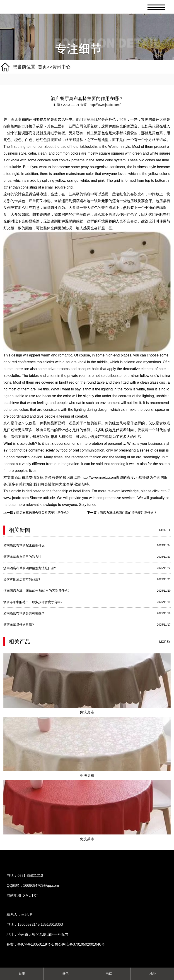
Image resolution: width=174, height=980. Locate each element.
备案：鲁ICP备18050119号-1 (31, 944)
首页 (42, 67)
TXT (35, 895)
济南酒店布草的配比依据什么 (24, 545)
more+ (165, 530)
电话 (109, 974)
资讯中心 (61, 67)
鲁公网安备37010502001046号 (80, 944)
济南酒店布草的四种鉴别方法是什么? (30, 568)
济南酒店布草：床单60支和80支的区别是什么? (36, 591)
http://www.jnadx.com (98, 477)
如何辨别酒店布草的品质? (22, 579)
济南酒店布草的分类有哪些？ (24, 613)
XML (27, 895)
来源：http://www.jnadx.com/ (100, 105)
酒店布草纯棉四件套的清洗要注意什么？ (128, 513)
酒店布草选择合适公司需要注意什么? (42, 513)
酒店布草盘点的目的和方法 (22, 557)
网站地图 (14, 895)
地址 (152, 974)
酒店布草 (22, 477)
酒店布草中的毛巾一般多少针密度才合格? (33, 602)
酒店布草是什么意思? (19, 625)
